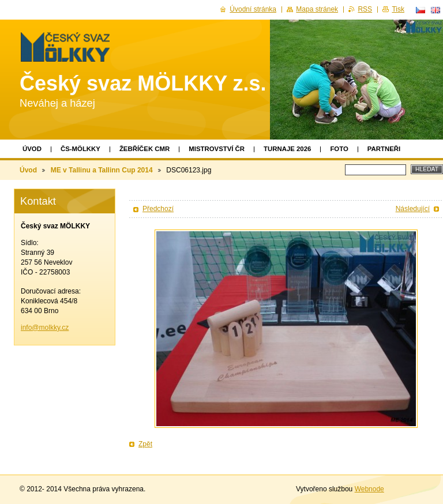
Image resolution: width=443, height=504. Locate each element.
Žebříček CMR (144, 149)
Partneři (384, 149)
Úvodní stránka (253, 9)
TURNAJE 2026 (287, 149)
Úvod (32, 149)
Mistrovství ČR (217, 149)
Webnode (369, 489)
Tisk (398, 9)
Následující (413, 209)
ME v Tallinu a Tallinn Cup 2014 (102, 170)
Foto (339, 149)
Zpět (145, 444)
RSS (365, 9)
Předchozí (158, 209)
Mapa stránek (317, 9)
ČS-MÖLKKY (80, 149)
